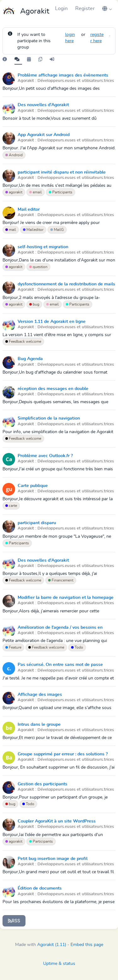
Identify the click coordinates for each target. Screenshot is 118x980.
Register (85, 9)
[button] (107, 9)
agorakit (14, 192)
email (36, 192)
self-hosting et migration (43, 247)
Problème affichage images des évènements (63, 75)
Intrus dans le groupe (39, 725)
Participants (61, 192)
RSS (14, 921)
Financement (61, 580)
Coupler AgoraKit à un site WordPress (57, 821)
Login (61, 9)
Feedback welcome (23, 341)
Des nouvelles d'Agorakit (43, 105)
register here (97, 38)
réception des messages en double (53, 389)
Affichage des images (40, 695)
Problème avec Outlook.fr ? (45, 456)
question (38, 267)
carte (11, 506)
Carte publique (33, 486)
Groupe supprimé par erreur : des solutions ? (63, 754)
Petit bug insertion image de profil (53, 859)
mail (11, 230)
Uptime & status (59, 964)
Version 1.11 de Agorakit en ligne (52, 322)
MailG (57, 230)
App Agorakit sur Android (44, 135)
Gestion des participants (42, 784)
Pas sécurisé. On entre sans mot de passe (60, 665)
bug (34, 304)
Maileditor (33, 230)
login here (70, 38)
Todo (77, 647)
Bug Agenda (30, 359)
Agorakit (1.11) (52, 945)
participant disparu (37, 523)
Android (14, 155)
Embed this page (87, 945)
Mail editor (29, 209)
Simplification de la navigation (49, 418)
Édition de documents (40, 888)
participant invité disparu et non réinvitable (62, 172)
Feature (13, 647)
